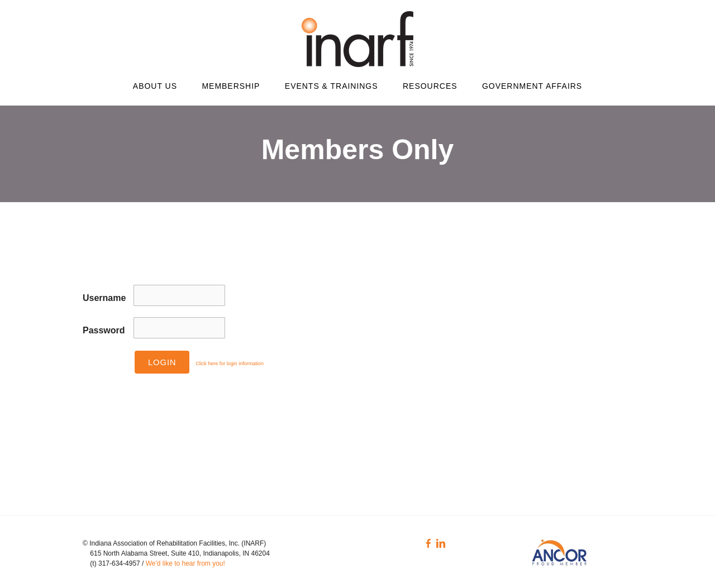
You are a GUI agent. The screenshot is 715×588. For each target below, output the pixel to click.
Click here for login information (230, 364)
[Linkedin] (441, 544)
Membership (231, 86)
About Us (155, 86)
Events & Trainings (332, 86)
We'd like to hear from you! (186, 563)
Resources (430, 86)
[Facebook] (428, 544)
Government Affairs (532, 86)
